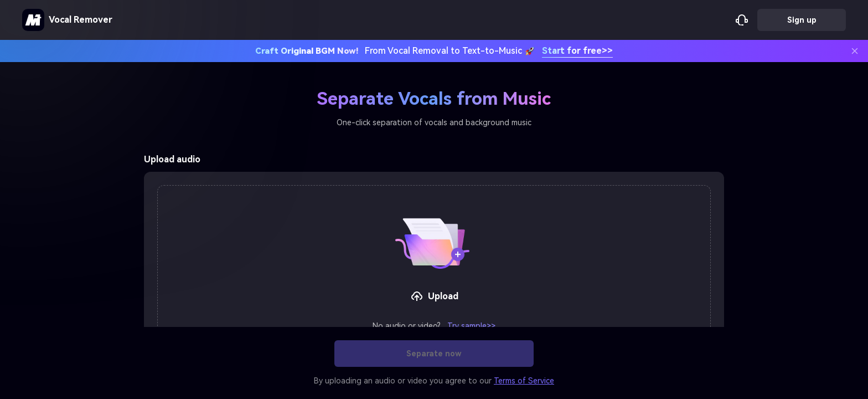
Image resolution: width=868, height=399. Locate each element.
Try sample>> (471, 326)
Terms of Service (524, 381)
